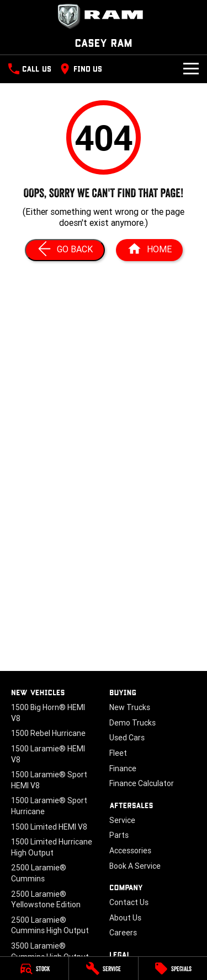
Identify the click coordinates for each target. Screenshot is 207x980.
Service (122, 820)
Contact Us (129, 902)
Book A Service (135, 866)
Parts (119, 835)
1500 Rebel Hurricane (48, 733)
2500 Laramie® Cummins (39, 873)
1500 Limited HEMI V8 (49, 827)
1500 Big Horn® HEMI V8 (48, 713)
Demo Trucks (132, 723)
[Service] (103, 968)
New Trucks (130, 707)
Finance (123, 768)
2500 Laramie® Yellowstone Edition (46, 900)
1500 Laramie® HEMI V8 (48, 754)
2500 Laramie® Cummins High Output (50, 925)
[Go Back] (65, 250)
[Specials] (173, 968)
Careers (123, 933)
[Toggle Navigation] (191, 69)
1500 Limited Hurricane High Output (52, 847)
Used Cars (127, 738)
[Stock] (34, 968)
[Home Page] (149, 250)
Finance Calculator (142, 783)
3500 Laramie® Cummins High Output (50, 951)
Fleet (118, 753)
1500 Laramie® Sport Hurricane (49, 806)
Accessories (130, 851)
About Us (125, 918)
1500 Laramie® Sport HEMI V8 (49, 780)
